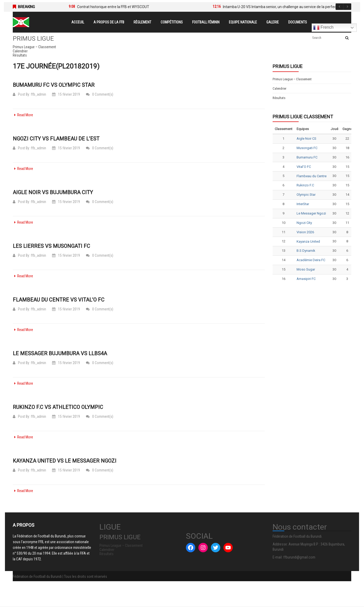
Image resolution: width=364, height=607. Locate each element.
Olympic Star (306, 195)
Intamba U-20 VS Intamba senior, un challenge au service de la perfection (283, 7)
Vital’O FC (304, 167)
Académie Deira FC (311, 260)
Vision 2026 (305, 232)
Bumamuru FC (307, 157)
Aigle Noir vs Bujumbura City (53, 192)
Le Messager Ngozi (311, 213)
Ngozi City (304, 223)
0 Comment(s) (100, 94)
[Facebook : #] (191, 548)
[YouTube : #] (228, 548)
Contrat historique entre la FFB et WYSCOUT (113, 7)
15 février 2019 (66, 94)
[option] (133, 7)
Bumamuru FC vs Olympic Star (54, 85)
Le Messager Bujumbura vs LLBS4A (60, 353)
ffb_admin (38, 94)
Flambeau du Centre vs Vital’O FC (59, 300)
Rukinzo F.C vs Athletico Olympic (58, 407)
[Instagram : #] (203, 548)
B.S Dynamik (306, 251)
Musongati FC (307, 148)
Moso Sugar (306, 269)
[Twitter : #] (216, 548)
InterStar (303, 204)
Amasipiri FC (306, 279)
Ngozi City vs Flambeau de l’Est (56, 139)
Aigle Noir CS (306, 139)
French (323, 28)
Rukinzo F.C (305, 185)
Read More (23, 115)
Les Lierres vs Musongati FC (51, 246)
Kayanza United (308, 241)
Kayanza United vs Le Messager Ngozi (65, 461)
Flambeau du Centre (312, 176)
